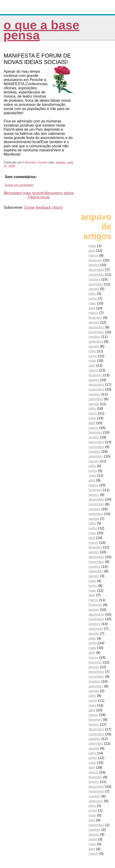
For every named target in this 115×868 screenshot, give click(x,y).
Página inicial (39, 197)
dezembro (96, 270)
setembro (96, 284)
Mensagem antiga (59, 193)
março (93, 255)
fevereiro (95, 260)
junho (93, 298)
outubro (94, 279)
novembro (96, 274)
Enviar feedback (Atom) (44, 207)
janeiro (94, 265)
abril (92, 250)
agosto (94, 289)
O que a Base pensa (41, 30)
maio (92, 246)
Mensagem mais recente (24, 193)
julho (92, 294)
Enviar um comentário (19, 185)
